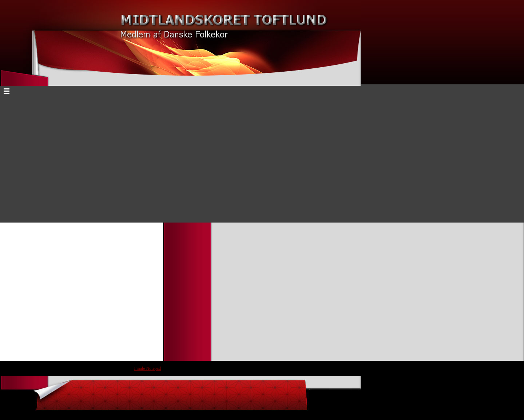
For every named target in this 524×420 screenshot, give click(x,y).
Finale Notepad (148, 368)
